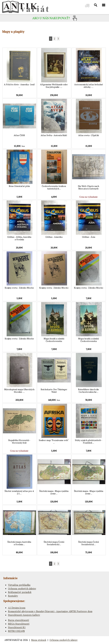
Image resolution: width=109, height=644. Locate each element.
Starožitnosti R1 (17, 627)
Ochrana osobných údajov (22, 588)
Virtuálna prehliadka (19, 585)
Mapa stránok (39, 640)
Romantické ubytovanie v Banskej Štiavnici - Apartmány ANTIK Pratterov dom (50, 611)
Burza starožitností (19, 620)
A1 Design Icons (17, 608)
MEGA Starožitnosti (19, 624)
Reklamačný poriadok (20, 592)
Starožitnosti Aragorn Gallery (24, 615)
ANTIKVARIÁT (12, 640)
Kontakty (13, 596)
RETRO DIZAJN (16, 631)
